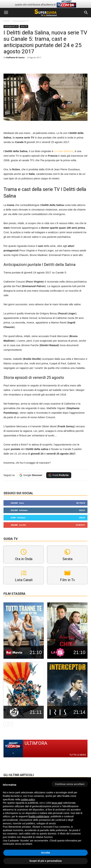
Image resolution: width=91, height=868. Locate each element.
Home (7, 21)
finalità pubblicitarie (39, 816)
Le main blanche (64, 151)
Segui (82, 510)
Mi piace (81, 503)
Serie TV (24, 26)
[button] (86, 13)
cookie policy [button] (28, 799)
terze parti (57, 803)
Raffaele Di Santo (15, 57)
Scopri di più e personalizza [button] (45, 861)
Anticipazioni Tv (21, 21)
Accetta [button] (46, 853)
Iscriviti (80, 525)
